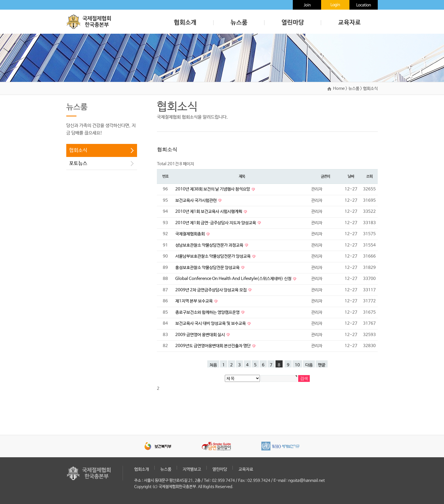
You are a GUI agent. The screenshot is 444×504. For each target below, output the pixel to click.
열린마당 (293, 23)
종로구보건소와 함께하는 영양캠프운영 (208, 312)
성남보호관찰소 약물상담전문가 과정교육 (210, 245)
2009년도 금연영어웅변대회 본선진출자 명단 (213, 346)
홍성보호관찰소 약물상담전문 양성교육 (208, 268)
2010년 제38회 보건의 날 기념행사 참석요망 (213, 189)
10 (297, 365)
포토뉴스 (78, 163)
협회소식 (78, 150)
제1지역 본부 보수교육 (194, 301)
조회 (369, 176)
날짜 (351, 176)
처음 (213, 365)
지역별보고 (192, 469)
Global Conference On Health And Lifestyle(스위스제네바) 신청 (234, 279)
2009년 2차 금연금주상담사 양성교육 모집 (211, 290)
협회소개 (185, 23)
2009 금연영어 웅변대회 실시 (200, 335)
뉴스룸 (239, 23)
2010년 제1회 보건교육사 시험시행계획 (209, 211)
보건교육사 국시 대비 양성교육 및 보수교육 (211, 323)
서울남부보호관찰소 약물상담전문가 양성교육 (213, 256)
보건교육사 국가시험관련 (196, 200)
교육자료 (349, 23)
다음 (309, 365)
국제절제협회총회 (190, 234)
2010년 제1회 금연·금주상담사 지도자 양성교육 (216, 223)
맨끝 (322, 365)
